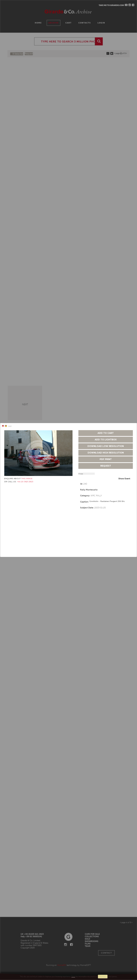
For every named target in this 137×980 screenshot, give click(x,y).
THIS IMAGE (27, 478)
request (106, 466)
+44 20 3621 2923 (25, 482)
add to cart (106, 433)
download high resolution (106, 453)
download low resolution (106, 446)
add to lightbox (106, 440)
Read (73, 977)
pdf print (106, 459)
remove (103, 977)
